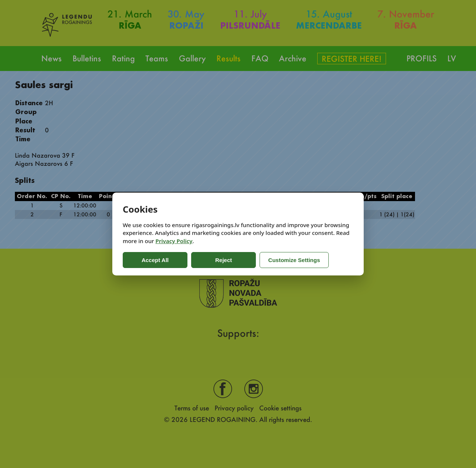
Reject (216, 260)
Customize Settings (284, 260)
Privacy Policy (174, 241)
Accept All (153, 260)
